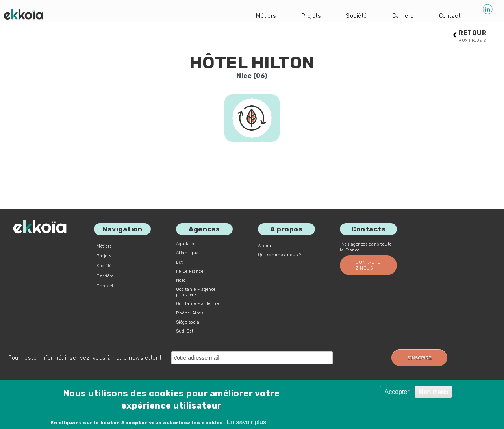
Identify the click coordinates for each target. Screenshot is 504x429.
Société (352, 16)
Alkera (265, 246)
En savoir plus (247, 422)
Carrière (400, 16)
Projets (304, 16)
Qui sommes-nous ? (280, 255)
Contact (449, 16)
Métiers (258, 16)
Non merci (433, 392)
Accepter (397, 392)
